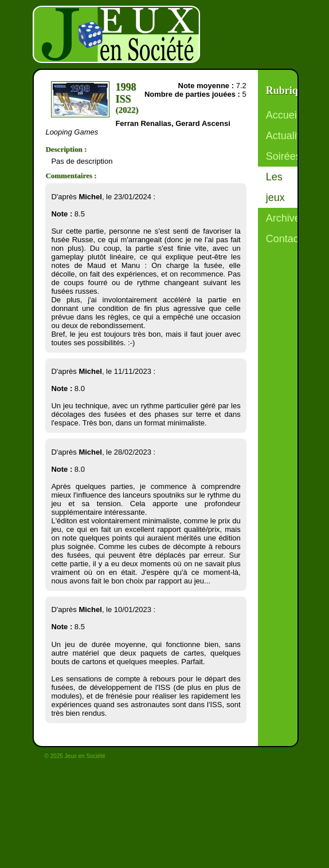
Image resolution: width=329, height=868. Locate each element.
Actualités (288, 136)
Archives (286, 218)
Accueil (283, 115)
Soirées (283, 156)
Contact (284, 239)
